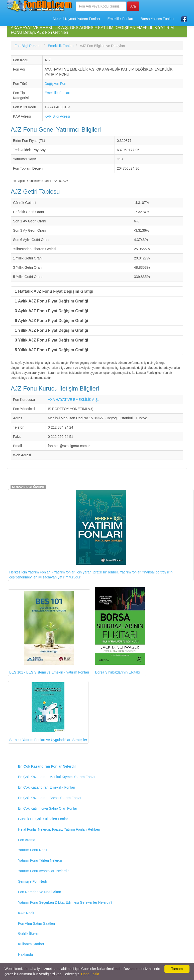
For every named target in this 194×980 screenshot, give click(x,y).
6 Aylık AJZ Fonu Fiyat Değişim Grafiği (52, 321)
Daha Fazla (90, 974)
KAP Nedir (26, 913)
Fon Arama (27, 840)
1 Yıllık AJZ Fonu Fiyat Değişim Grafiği (52, 330)
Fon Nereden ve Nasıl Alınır (40, 892)
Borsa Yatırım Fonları (157, 19)
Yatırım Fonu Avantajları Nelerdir (43, 871)
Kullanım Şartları (31, 944)
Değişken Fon (55, 84)
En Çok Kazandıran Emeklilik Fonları (47, 787)
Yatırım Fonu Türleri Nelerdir (40, 860)
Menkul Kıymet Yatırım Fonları (76, 19)
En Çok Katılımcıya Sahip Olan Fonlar (48, 808)
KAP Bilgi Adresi (57, 116)
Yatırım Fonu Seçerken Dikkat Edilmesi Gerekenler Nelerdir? (65, 902)
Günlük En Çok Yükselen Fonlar (43, 819)
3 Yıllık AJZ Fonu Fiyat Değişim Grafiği (52, 340)
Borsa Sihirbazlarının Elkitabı (120, 631)
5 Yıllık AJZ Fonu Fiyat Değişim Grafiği (52, 350)
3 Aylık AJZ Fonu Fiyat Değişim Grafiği (52, 311)
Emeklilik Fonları (120, 19)
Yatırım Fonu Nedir (33, 850)
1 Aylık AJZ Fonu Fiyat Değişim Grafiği (52, 301)
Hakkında (25, 954)
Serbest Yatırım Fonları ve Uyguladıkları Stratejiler (48, 712)
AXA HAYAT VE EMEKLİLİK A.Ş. (73, 400)
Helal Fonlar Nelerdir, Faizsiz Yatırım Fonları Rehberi (59, 829)
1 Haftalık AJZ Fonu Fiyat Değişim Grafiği (54, 291)
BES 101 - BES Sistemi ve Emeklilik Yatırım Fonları (49, 633)
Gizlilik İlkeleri (29, 933)
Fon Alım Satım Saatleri (36, 923)
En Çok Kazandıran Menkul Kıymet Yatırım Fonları (57, 777)
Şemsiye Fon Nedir (33, 881)
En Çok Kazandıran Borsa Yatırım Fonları (50, 798)
